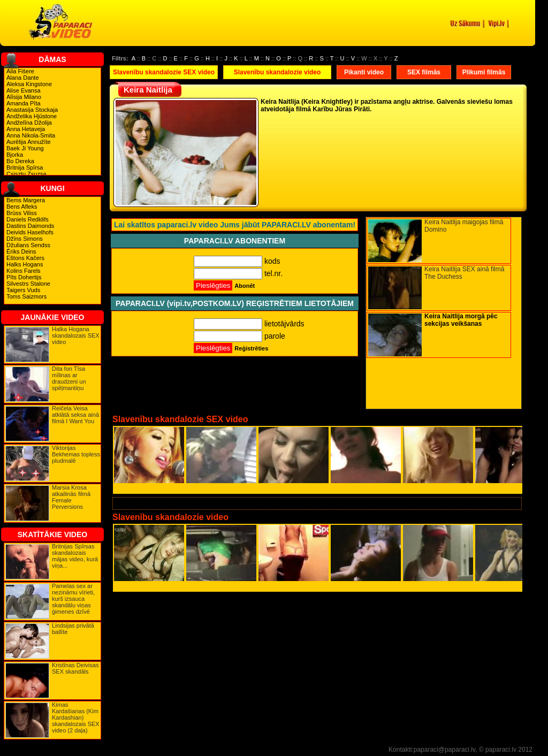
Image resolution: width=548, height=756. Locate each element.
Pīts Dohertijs (24, 277)
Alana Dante (23, 78)
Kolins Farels (24, 271)
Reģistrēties (251, 348)
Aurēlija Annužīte (29, 142)
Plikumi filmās (484, 72)
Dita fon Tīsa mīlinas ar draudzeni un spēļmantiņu (69, 378)
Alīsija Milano (24, 97)
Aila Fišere (20, 71)
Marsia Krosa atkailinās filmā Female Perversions (71, 497)
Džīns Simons (25, 239)
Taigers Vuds (23, 290)
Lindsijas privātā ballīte (73, 629)
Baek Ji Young (25, 148)
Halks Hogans (25, 264)
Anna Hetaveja (26, 129)
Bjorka (15, 155)
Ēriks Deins (21, 251)
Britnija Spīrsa (25, 167)
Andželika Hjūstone (32, 116)
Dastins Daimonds (30, 226)
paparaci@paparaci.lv (444, 750)
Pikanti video (364, 72)
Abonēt (245, 286)
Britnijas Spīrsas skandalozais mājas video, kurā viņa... (75, 556)
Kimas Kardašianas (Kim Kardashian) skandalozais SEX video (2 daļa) (76, 717)
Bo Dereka (20, 161)
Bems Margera (26, 200)
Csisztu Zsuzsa (26, 174)
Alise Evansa (24, 90)
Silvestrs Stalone (28, 284)
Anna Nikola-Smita (31, 135)
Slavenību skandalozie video (277, 72)
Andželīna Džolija (29, 123)
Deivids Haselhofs (30, 232)
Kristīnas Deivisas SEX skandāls (75, 668)
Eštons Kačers (25, 258)
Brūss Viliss (22, 213)
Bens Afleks (22, 207)
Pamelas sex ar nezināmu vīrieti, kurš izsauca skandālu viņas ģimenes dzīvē (73, 599)
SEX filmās (424, 72)
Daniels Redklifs (28, 219)
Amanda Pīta (24, 103)
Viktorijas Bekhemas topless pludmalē (76, 454)
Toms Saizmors (26, 296)
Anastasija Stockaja (32, 110)
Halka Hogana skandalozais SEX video (76, 335)
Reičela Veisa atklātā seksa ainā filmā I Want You (75, 415)
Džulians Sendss (28, 245)
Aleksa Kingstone (29, 84)
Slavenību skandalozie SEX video (164, 72)
